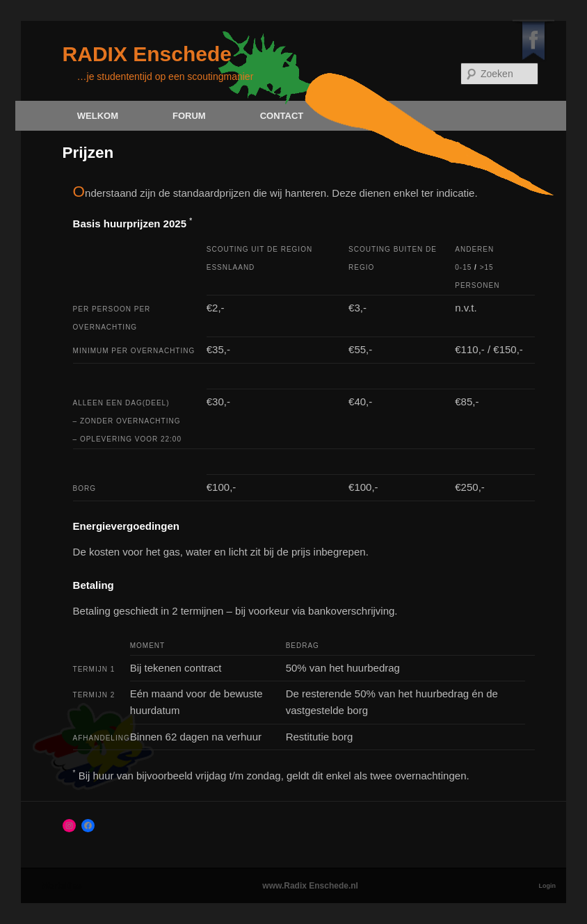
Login (548, 886)
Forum (189, 116)
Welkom (98, 116)
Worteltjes (62, 886)
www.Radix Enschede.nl (310, 886)
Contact (282, 116)
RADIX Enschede (147, 54)
